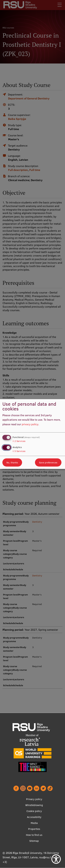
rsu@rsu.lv (46, 857)
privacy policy (30, 424)
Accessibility (34, 817)
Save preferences (48, 463)
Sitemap (34, 841)
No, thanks (12, 463)
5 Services (19, 451)
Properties (34, 829)
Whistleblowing (34, 805)
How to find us (34, 835)
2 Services (19, 441)
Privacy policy (34, 799)
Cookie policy (34, 811)
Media (34, 823)
